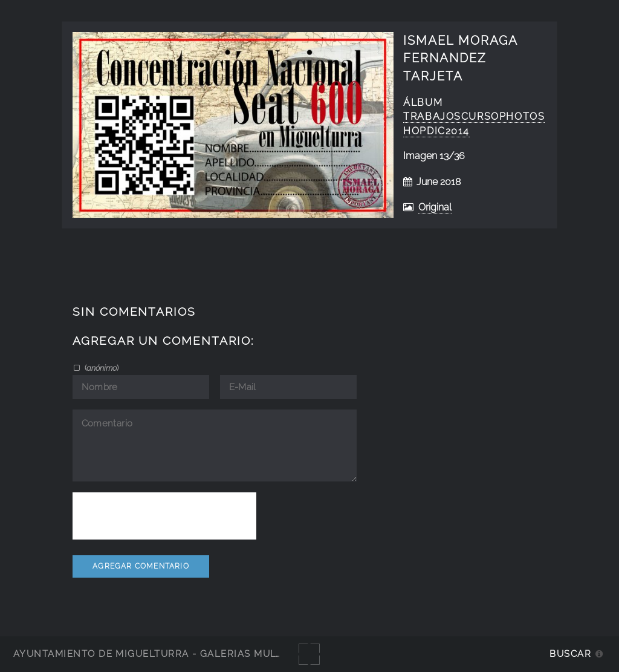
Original (435, 207)
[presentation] (164, 516)
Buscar (570, 654)
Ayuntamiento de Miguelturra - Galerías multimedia (166, 654)
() (101, 368)
